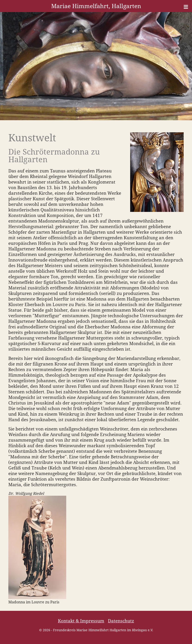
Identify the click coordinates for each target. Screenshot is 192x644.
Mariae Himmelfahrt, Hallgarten (96, 6)
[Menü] (186, 7)
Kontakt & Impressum (81, 621)
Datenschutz (121, 621)
